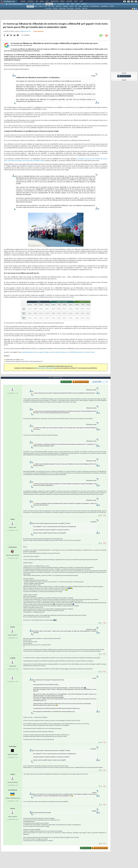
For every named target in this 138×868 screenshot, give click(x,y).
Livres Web (78, 8)
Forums (23, 1)
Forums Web (48, 8)
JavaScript (65, 6)
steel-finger (13, 746)
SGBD (68, 4)
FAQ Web (55, 8)
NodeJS (71, 6)
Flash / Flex (59, 6)
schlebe (13, 658)
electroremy (13, 547)
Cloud (26, 4)
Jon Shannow (13, 790)
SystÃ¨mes (84, 4)
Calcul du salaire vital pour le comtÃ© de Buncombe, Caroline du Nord (72, 352)
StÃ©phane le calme (25, 31)
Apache (41, 6)
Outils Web (85, 8)
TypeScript (86, 6)
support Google (43, 352)
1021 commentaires (38, 32)
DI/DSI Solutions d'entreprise (16, 4)
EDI (55, 4)
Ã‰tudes (69, 1)
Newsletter (54, 1)
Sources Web (70, 8)
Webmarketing (104, 6)
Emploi (62, 1)
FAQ (37, 1)
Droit (76, 1)
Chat (47, 1)
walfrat (13, 774)
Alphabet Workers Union (30, 352)
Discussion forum (124, 76)
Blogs (42, 1)
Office (73, 4)
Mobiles (78, 4)
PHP (76, 6)
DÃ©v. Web (49, 4)
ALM (33, 4)
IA (30, 4)
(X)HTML (112, 6)
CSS (49, 6)
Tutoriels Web (62, 8)
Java (44, 4)
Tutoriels (30, 1)
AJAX (36, 6)
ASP (46, 6)
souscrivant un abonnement (45, 368)
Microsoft (39, 4)
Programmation (61, 4)
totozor (13, 627)
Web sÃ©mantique (95, 6)
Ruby (80, 6)
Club (81, 1)
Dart (53, 6)
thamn (13, 519)
